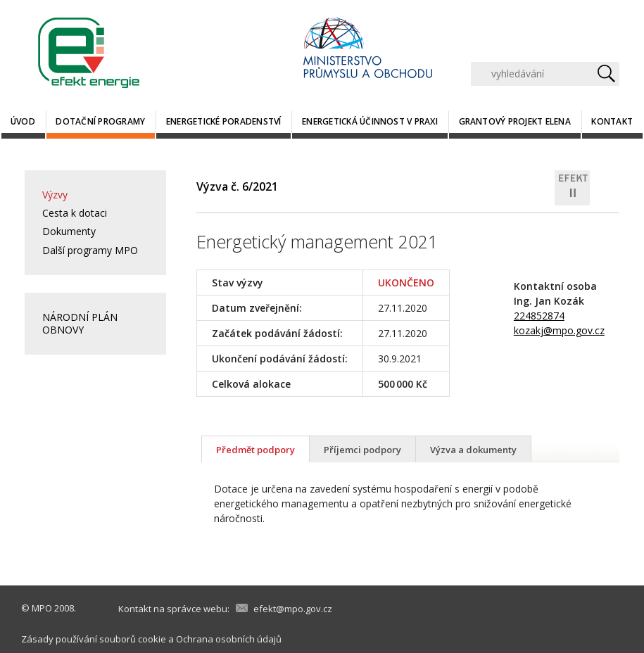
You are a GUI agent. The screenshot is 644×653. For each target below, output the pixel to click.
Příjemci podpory (362, 450)
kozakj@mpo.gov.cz (559, 330)
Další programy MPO (90, 250)
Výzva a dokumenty (473, 450)
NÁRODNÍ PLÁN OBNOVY (80, 323)
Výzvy (55, 195)
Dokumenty (69, 231)
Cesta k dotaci (75, 213)
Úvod (23, 121)
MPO (42, 608)
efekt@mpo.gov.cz (293, 608)
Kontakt (612, 121)
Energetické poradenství (224, 121)
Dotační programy (100, 121)
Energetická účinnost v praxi (370, 121)
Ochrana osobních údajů (229, 639)
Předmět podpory (255, 450)
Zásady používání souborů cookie (94, 639)
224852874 (539, 316)
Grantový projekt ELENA (515, 121)
